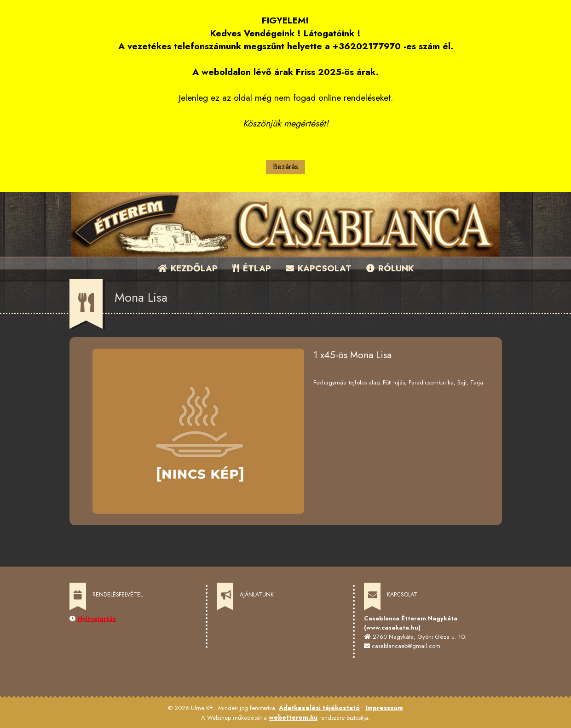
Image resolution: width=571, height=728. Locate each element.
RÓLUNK (390, 268)
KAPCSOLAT (319, 268)
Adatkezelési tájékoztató (319, 708)
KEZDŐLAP (188, 268)
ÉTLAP (252, 268)
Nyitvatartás (97, 619)
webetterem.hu (293, 717)
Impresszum (384, 708)
